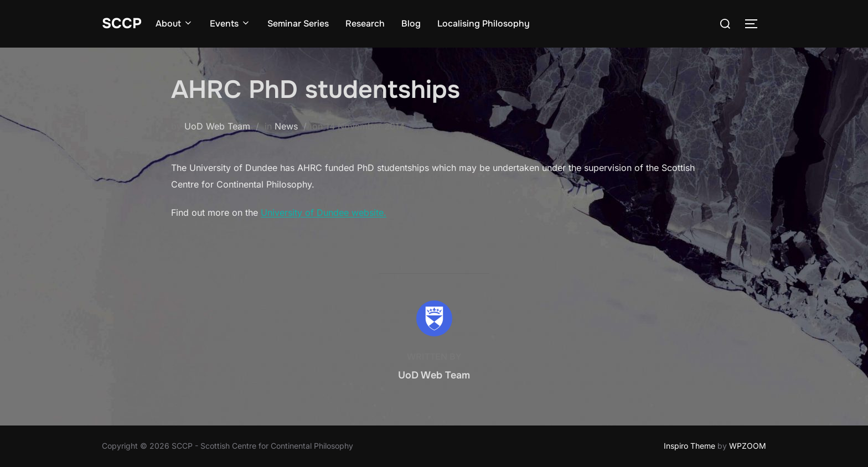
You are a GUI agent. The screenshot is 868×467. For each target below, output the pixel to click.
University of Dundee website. (324, 212)
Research (365, 24)
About (174, 24)
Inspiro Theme (689, 446)
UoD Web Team (217, 126)
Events (230, 24)
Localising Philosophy (484, 24)
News (286, 126)
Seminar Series (298, 24)
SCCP (122, 24)
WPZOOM (748, 446)
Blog (411, 24)
